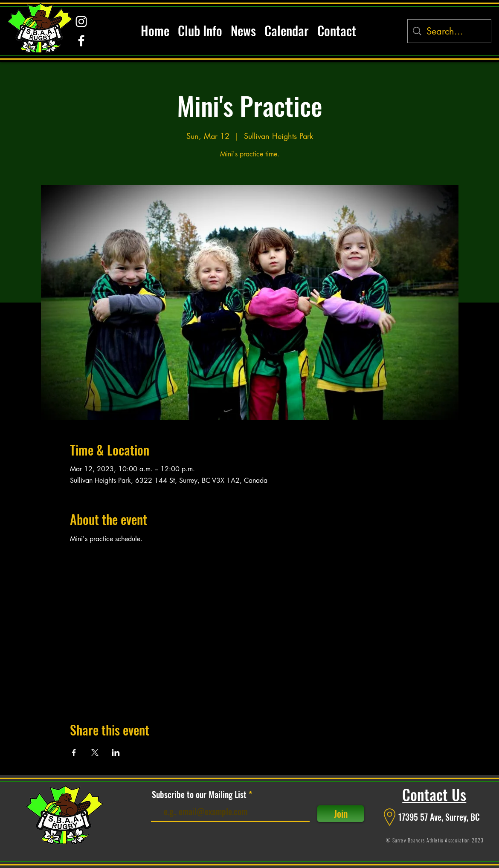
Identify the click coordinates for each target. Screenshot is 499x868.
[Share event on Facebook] (74, 753)
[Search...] (450, 31)
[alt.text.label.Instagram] (81, 22)
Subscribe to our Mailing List (199, 794)
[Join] (341, 814)
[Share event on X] (95, 753)
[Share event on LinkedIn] (116, 753)
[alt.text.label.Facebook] (81, 41)
